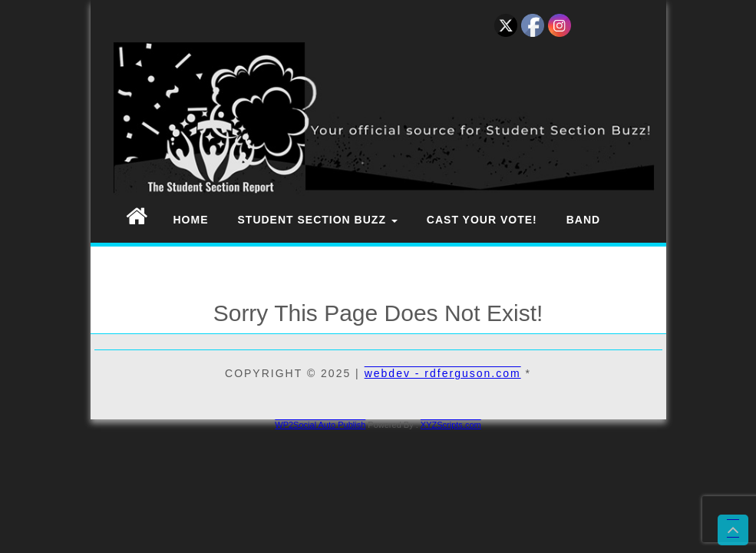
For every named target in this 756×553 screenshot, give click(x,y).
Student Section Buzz (318, 220)
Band (583, 220)
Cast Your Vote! (482, 220)
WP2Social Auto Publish (320, 425)
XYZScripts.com (451, 425)
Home (191, 220)
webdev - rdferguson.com (443, 373)
